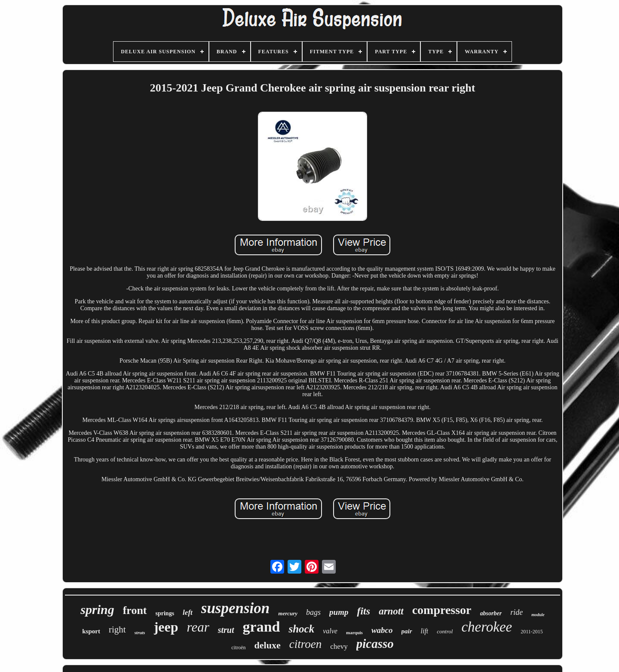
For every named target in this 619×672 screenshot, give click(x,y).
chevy (339, 646)
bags (313, 612)
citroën (238, 648)
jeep (166, 627)
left (188, 612)
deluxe (268, 645)
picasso (375, 644)
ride (516, 612)
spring (97, 609)
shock (301, 629)
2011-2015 (532, 632)
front (135, 610)
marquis (354, 632)
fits (363, 611)
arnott (391, 611)
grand (262, 627)
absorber (491, 613)
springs (165, 613)
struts (140, 632)
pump (339, 612)
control (445, 631)
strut (226, 630)
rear (198, 627)
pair (407, 631)
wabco (382, 630)
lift (425, 631)
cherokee (487, 627)
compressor (442, 610)
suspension (236, 608)
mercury (288, 613)
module (538, 615)
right (117, 629)
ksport (91, 631)
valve (330, 631)
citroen (305, 644)
